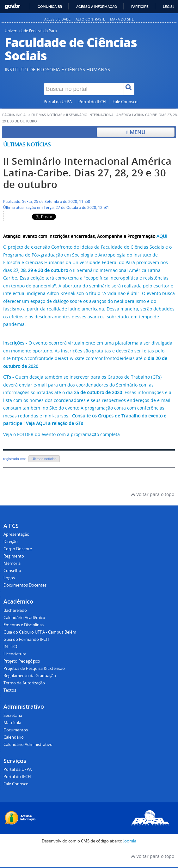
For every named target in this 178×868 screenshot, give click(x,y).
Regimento (14, 556)
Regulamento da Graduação (30, 676)
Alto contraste (90, 19)
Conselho (12, 571)
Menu (135, 132)
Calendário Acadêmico (24, 618)
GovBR (12, 6)
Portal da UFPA (58, 102)
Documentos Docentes (25, 585)
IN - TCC (11, 647)
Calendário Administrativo (28, 744)
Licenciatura (15, 654)
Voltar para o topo (153, 494)
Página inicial (15, 115)
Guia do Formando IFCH (26, 639)
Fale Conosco (125, 102)
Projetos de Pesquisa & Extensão (34, 668)
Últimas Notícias (47, 115)
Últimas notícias (27, 144)
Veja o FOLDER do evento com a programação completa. (62, 434)
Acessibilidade (57, 19)
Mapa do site (122, 19)
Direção (11, 542)
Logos (9, 578)
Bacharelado (15, 610)
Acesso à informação (97, 7)
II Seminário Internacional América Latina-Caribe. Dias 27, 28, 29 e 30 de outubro (87, 173)
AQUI (162, 236)
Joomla (130, 841)
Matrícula (12, 723)
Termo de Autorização (24, 683)
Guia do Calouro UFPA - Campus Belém (40, 632)
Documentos (16, 730)
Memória (12, 563)
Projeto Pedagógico (22, 661)
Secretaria (13, 715)
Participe (140, 7)
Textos (10, 690)
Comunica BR (50, 7)
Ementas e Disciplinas (24, 625)
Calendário (14, 737)
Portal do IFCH (92, 102)
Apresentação (16, 534)
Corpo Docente (18, 549)
